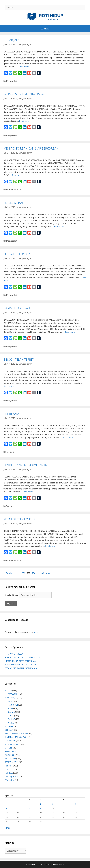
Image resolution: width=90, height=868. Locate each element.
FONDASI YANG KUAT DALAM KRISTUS (22, 657)
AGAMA (8, 690)
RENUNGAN (10, 759)
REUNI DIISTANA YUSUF (19, 519)
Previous (9, 573)
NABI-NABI (13, 705)
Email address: (12, 595)
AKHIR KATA (11, 414)
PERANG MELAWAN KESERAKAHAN (21, 668)
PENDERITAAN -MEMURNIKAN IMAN (28, 465)
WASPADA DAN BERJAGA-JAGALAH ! (21, 665)
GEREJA (8, 730)
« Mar (7, 828)
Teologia (10, 452)
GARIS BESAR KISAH (17, 308)
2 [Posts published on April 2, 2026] (41, 804)
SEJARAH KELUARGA (17, 254)
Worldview (10, 780)
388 (42, 573)
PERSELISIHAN (13, 203)
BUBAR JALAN (13, 40)
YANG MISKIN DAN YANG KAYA (24, 94)
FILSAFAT (9, 726)
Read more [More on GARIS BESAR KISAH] (70, 332)
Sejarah (11, 712)
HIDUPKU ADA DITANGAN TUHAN (20, 661)
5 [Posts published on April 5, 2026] (75, 804)
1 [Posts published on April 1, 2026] (29, 804)
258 (34, 573)
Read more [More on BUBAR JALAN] (24, 67)
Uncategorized (12, 776)
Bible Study (10, 698)
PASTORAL (13, 694)
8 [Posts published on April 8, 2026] (29, 808)
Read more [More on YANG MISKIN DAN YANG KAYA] (24, 121)
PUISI (10, 708)
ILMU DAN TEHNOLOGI (16, 737)
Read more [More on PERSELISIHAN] (59, 226)
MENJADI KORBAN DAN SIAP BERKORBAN (31, 148)
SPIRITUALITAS (12, 762)
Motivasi (9, 748)
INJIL (10, 701)
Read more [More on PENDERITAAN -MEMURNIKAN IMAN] (28, 492)
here (36, 632)
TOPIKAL (9, 773)
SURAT (11, 716)
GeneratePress (58, 864)
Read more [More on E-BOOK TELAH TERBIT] (9, 386)
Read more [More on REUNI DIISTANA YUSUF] (50, 546)
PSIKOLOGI (10, 755)
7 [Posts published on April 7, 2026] (18, 808)
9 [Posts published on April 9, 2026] (41, 808)
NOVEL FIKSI (10, 751)
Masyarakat (12, 81)
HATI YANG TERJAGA (14, 654)
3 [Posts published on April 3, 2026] (52, 804)
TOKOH (8, 769)
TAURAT (11, 719)
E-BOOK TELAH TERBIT (19, 359)
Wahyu (11, 723)
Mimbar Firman (13, 190)
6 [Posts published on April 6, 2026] (6, 808)
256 (24, 573)
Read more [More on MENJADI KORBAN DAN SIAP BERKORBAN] (17, 175)
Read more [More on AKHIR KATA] (68, 437)
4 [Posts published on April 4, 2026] (64, 804)
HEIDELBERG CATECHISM (16, 733)
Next (49, 573)
